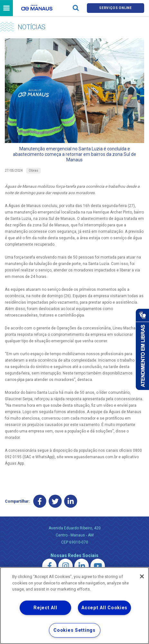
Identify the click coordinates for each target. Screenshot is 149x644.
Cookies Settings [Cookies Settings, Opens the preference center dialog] (74, 630)
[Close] (142, 576)
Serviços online (116, 8)
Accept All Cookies (104, 608)
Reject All (45, 608)
